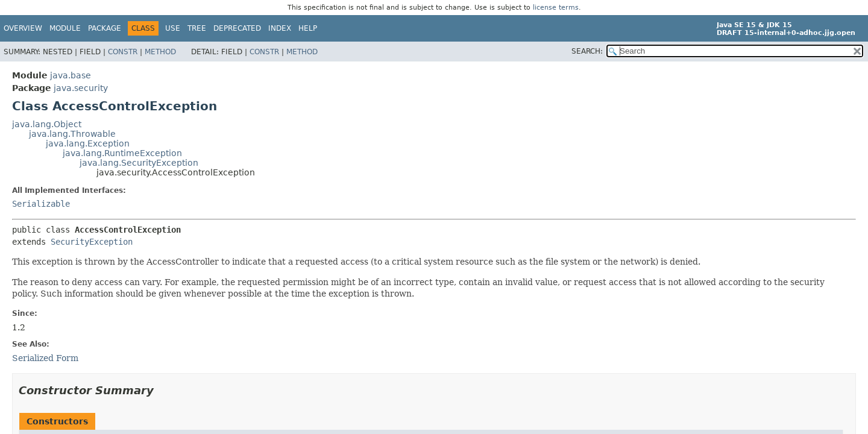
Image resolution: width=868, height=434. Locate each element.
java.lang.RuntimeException (122, 153)
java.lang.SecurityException (139, 163)
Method (160, 52)
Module (65, 28)
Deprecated (237, 28)
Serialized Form (45, 358)
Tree (197, 28)
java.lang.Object (47, 124)
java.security (81, 88)
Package (105, 28)
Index (280, 28)
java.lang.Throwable (72, 134)
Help (308, 28)
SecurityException (92, 242)
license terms (556, 8)
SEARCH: (587, 51)
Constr (123, 52)
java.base (71, 75)
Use (173, 28)
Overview (23, 28)
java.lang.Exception (88, 143)
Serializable (41, 204)
